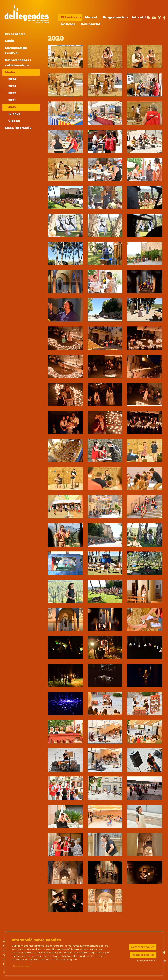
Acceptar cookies (143, 947)
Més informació (21, 966)
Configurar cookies (147, 961)
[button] (65, 57)
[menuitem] (70, 17)
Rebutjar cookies (143, 955)
